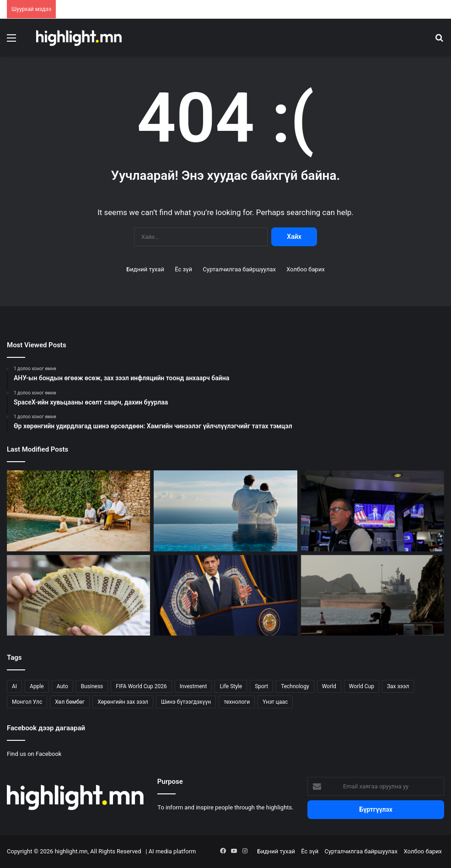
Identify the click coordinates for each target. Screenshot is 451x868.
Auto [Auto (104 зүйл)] (62, 686)
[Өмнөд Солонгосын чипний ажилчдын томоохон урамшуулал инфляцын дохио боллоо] (78, 596)
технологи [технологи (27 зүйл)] (237, 702)
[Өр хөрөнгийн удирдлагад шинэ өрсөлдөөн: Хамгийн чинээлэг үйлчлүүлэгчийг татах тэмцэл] (78, 511)
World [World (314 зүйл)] (329, 686)
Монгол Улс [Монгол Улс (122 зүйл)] (27, 702)
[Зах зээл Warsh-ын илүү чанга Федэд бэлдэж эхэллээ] (225, 596)
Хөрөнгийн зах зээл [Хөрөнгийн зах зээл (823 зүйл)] (123, 702)
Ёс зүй (183, 269)
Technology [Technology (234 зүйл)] (295, 686)
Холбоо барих (306, 269)
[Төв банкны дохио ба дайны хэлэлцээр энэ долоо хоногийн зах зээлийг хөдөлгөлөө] (373, 511)
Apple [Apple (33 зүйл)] (37, 686)
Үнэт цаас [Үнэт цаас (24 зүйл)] (275, 702)
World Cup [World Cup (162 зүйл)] (362, 686)
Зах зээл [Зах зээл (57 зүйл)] (398, 686)
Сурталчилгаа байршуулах (239, 269)
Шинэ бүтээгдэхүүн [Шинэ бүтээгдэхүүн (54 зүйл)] (186, 702)
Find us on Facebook (34, 754)
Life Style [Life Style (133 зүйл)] (231, 686)
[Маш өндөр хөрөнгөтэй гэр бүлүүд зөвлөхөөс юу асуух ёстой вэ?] (225, 511)
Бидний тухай (145, 269)
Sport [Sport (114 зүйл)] (261, 686)
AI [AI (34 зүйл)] (14, 686)
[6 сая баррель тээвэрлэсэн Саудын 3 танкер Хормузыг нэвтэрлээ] (373, 596)
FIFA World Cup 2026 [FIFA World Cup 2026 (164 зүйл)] (141, 686)
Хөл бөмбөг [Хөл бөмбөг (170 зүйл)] (70, 702)
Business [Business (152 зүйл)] (92, 686)
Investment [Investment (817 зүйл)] (193, 686)
